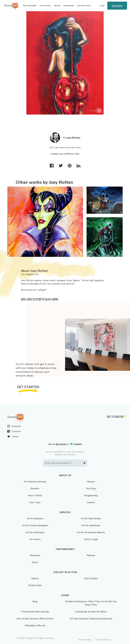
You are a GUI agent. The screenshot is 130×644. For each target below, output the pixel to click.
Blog (35, 601)
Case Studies (91, 578)
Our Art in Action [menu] (84, 6)
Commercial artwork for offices (91, 612)
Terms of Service (103, 640)
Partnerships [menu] (69, 6)
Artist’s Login (91, 539)
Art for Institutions (35, 532)
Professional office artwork (35, 612)
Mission (91, 482)
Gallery (35, 578)
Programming (91, 496)
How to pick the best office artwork (35, 619)
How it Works (35, 496)
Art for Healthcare (91, 525)
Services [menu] (57, 6)
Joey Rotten (73, 138)
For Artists (35, 539)
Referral (91, 555)
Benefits (35, 489)
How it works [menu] (45, 6)
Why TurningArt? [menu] (30, 6)
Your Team (35, 502)
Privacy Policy (85, 640)
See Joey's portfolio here (40, 299)
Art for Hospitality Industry (91, 532)
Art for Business (35, 519)
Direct (35, 562)
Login (102, 6)
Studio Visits (35, 585)
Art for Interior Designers (35, 525)
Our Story (91, 489)
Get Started (117, 5)
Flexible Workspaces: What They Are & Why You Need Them (91, 603)
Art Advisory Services (35, 482)
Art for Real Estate (91, 519)
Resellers (35, 555)
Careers (91, 502)
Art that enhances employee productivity (91, 619)
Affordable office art (35, 626)
